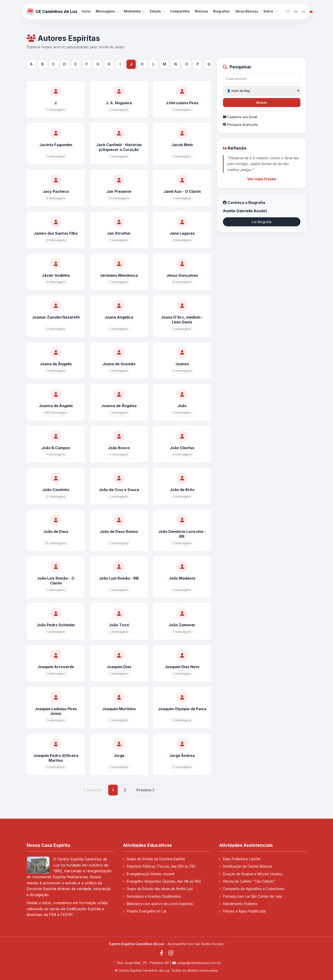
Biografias (222, 11)
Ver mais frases (262, 179)
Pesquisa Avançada (240, 124)
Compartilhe (180, 11)
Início (86, 11)
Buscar (262, 103)
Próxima (145, 790)
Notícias (202, 11)
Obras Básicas (247, 11)
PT (288, 12)
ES (304, 12)
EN (296, 12)
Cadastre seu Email (240, 117)
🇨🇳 (311, 12)
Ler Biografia (262, 222)
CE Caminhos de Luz (52, 12)
